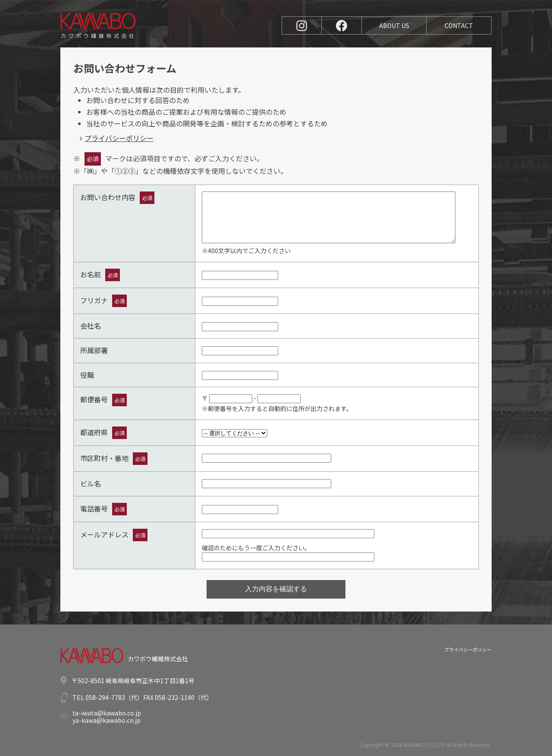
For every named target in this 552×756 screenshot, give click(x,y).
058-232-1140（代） (184, 697)
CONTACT (459, 25)
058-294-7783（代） (114, 697)
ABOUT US (394, 25)
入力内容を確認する (276, 589)
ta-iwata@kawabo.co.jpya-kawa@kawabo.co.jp (107, 717)
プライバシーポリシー (119, 138)
